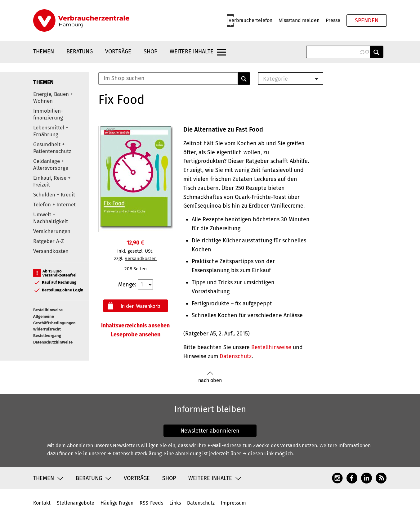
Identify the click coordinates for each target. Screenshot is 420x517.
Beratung (80, 52)
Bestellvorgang (47, 336)
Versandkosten (51, 251)
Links (175, 503)
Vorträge (118, 52)
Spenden (367, 20)
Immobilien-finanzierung (48, 114)
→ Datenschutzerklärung (134, 454)
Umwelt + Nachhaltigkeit (51, 218)
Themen (44, 52)
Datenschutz (236, 356)
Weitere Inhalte (192, 52)
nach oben (210, 377)
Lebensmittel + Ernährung (51, 131)
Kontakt (42, 503)
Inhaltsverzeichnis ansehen (135, 326)
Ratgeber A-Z (49, 241)
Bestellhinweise (48, 310)
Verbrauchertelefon (250, 20)
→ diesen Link (258, 454)
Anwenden (377, 52)
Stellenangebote (76, 503)
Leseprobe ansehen (136, 335)
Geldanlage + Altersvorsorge (51, 165)
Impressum (233, 503)
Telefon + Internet (54, 205)
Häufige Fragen (117, 503)
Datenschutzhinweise (53, 342)
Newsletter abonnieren (210, 431)
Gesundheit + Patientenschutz (52, 148)
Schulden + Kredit (54, 195)
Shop (150, 52)
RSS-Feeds (151, 503)
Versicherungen (52, 231)
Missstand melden (299, 20)
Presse (333, 20)
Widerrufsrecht (47, 329)
